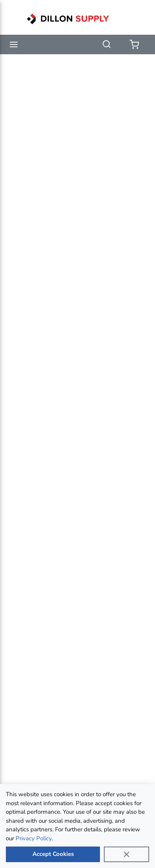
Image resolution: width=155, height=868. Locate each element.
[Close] (126, 854)
